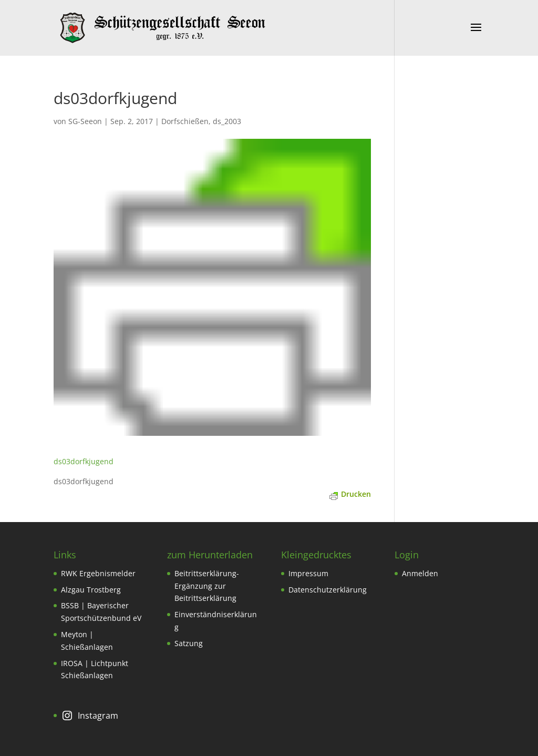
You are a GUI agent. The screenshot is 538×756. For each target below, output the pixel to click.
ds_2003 (227, 121)
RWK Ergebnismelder (98, 573)
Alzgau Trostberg (91, 590)
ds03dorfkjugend (84, 461)
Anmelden (420, 573)
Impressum (308, 573)
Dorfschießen (185, 121)
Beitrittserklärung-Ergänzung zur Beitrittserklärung (207, 586)
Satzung (189, 643)
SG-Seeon (85, 121)
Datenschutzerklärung (328, 590)
